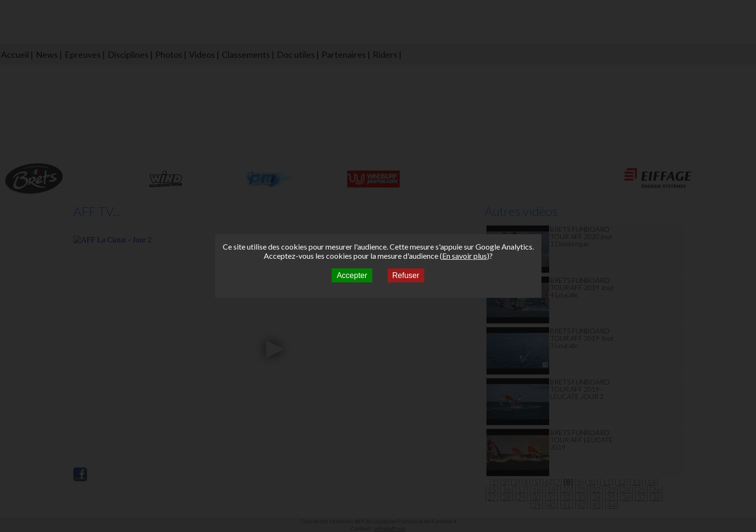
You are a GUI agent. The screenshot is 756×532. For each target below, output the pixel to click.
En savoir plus (465, 256)
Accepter (352, 275)
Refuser (406, 275)
